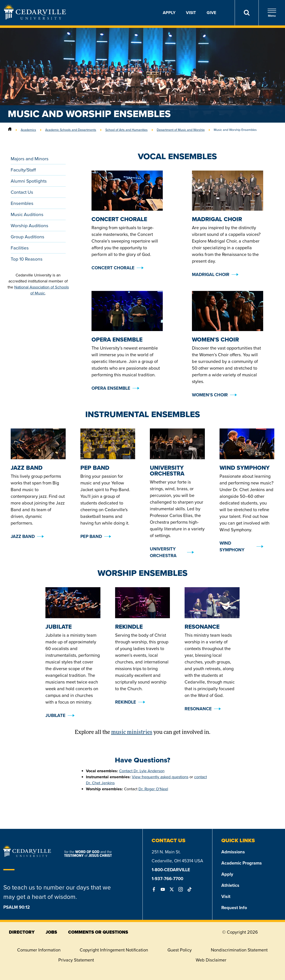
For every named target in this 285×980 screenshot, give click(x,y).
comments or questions (98, 932)
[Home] (10, 130)
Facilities (20, 248)
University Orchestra (163, 552)
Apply (169, 13)
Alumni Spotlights (29, 181)
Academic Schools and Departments (71, 130)
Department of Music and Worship (181, 130)
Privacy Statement (76, 960)
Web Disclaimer (211, 960)
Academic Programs (242, 863)
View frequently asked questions (160, 777)
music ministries (132, 733)
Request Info (234, 908)
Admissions (233, 852)
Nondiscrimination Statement (239, 950)
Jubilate (55, 715)
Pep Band (91, 536)
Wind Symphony (232, 546)
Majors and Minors (30, 159)
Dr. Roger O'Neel (153, 789)
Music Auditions (27, 214)
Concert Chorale (113, 268)
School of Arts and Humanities (126, 130)
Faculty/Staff (23, 170)
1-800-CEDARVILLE (171, 870)
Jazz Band (23, 536)
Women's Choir (210, 395)
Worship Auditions (30, 225)
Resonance (198, 709)
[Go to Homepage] (35, 18)
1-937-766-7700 (167, 879)
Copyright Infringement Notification (114, 950)
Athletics (230, 885)
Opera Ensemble (111, 388)
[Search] (247, 13)
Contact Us (22, 192)
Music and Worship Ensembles (235, 130)
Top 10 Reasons (27, 259)
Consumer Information (39, 950)
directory (22, 932)
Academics (28, 130)
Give (211, 13)
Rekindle (126, 702)
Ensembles (22, 203)
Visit (191, 13)
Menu (272, 13)
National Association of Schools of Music (42, 290)
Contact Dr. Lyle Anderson (142, 771)
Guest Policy (180, 950)
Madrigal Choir (211, 274)
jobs (51, 932)
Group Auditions (27, 237)
